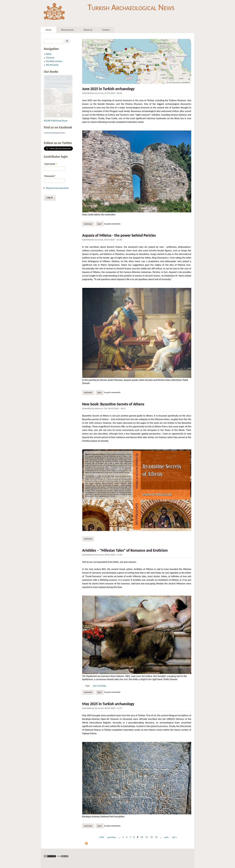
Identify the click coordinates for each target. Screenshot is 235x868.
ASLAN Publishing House (56, 121)
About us (88, 30)
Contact (106, 30)
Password (50, 176)
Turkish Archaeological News (131, 7)
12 (151, 837)
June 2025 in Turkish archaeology (108, 89)
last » (175, 837)
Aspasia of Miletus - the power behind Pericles (119, 235)
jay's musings (100, 686)
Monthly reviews (54, 61)
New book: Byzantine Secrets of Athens (113, 404)
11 (147, 837)
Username (51, 164)
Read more (89, 224)
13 (156, 837)
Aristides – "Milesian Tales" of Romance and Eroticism (125, 550)
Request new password (57, 188)
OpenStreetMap (174, 82)
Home (48, 30)
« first (101, 837)
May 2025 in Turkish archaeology (108, 704)
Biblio (49, 54)
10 (142, 837)
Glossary (50, 58)
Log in (100, 224)
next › (167, 837)
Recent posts (68, 30)
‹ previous (111, 837)
